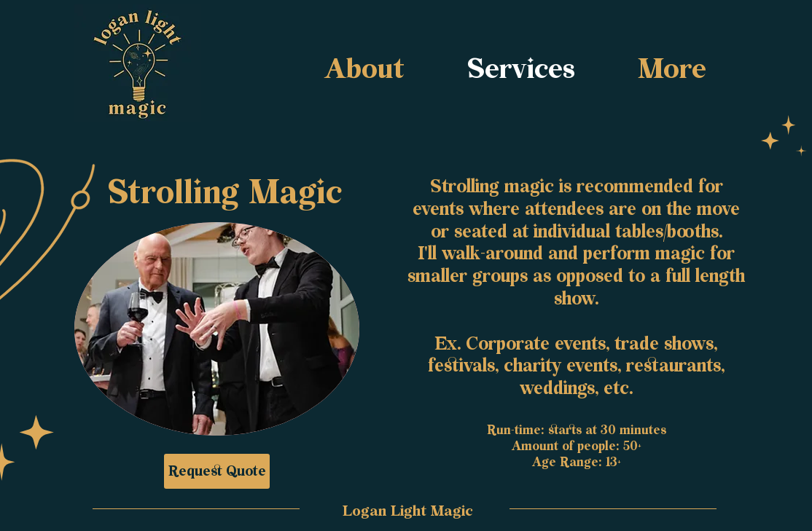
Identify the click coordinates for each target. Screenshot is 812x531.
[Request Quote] (217, 471)
